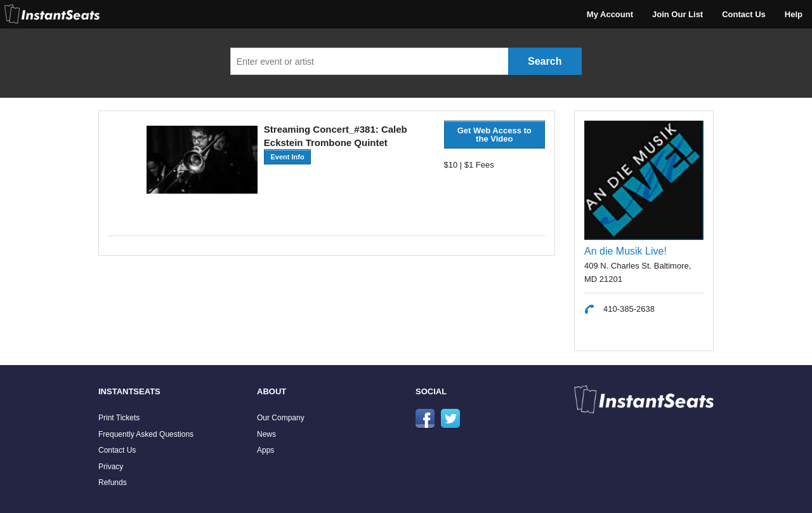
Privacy (111, 467)
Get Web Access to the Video (494, 135)
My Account (610, 14)
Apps (265, 450)
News (266, 434)
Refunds (113, 483)
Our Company (281, 418)
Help (794, 14)
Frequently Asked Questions (146, 434)
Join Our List (678, 14)
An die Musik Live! (625, 251)
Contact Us (744, 14)
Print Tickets (119, 418)
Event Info (287, 157)
